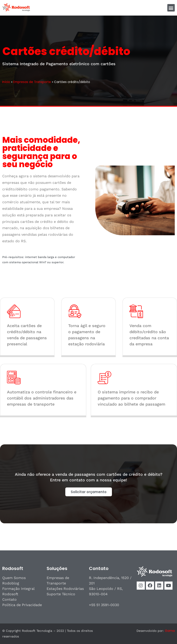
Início (6, 82)
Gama (170, 631)
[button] (171, 8)
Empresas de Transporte (32, 82)
